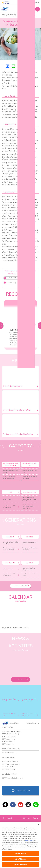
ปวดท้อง (9, 282)
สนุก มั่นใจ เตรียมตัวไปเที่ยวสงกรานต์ (10, 507)
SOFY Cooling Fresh (9, 737)
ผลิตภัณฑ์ (30, 9)
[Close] (38, 825)
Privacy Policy (29, 841)
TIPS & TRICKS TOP (21, 586)
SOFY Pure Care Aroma (10, 764)
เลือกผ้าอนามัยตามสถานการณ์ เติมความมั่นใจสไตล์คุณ (28, 507)
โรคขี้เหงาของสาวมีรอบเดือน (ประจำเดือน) (10, 477)
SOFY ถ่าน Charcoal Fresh (11, 731)
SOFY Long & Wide (8, 767)
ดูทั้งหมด (21, 679)
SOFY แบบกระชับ (8, 739)
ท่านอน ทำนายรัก (8, 499)
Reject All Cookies (20, 859)
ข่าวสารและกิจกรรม (32, 818)
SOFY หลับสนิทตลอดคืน (10, 734)
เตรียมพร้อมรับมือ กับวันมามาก (30, 471)
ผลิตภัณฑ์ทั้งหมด (32, 723)
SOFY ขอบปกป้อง (8, 742)
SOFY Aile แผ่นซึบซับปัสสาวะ (12, 778)
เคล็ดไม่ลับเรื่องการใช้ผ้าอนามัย (29, 575)
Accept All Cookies (20, 865)
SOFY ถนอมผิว (7, 744)
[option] (20, 325)
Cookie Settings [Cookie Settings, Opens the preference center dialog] (21, 854)
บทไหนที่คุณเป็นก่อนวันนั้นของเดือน (10, 471)
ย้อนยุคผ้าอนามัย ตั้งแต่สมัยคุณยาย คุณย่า (29, 569)
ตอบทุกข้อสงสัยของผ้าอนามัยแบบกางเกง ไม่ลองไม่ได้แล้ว (30, 499)
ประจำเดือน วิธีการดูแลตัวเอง (16, 278)
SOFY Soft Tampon (8, 753)
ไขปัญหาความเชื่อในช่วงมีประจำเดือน (30, 477)
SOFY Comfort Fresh (9, 762)
